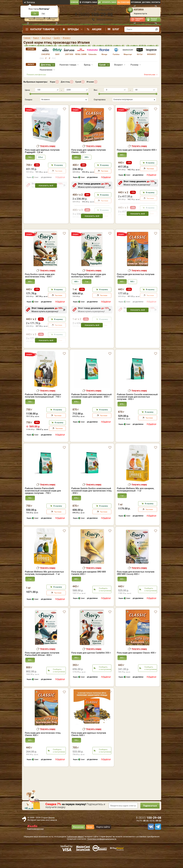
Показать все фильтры (36, 75)
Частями (104, 171)
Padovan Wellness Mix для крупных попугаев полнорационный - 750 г (43, 408)
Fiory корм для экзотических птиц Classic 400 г (43, 747)
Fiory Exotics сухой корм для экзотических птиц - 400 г (40, 288)
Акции (97, 29)
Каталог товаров (42, 29)
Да (35, 13)
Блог (116, 29)
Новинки (74, 2)
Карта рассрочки (35, 841)
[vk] (150, 839)
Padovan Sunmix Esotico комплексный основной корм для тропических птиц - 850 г (91, 503)
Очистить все (150, 75)
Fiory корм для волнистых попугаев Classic (136, 288)
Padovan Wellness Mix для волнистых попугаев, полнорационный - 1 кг (44, 586)
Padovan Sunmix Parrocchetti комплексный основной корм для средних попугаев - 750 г (43, 503)
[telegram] (158, 839)
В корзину (59, 165)
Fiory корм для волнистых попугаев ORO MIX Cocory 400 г (136, 586)
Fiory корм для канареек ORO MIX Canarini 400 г (89, 586)
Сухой (78, 82)
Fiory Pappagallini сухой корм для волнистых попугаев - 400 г (89, 288)
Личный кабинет (154, 19)
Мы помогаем (124, 2)
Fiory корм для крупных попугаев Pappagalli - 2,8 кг (42, 151)
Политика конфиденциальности (102, 852)
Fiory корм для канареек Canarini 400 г (137, 150)
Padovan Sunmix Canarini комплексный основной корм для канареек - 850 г (91, 408)
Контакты (156, 2)
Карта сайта (103, 839)
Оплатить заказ (109, 2)
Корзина (139, 9)
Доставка (146, 2)
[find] (157, 29)
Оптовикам (136, 2)
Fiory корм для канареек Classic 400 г (136, 665)
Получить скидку (48, 146)
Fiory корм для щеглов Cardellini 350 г (91, 665)
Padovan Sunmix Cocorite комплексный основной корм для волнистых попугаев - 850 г (137, 409)
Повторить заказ (139, 19)
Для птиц (65, 82)
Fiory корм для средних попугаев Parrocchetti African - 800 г (42, 667)
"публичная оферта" (75, 849)
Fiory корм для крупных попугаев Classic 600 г (89, 747)
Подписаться (149, 818)
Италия (90, 82)
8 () (94, 15)
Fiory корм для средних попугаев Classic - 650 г (89, 151)
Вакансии (78, 839)
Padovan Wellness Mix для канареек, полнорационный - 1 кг (136, 502)
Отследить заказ (90, 2)
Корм (53, 82)
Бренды (73, 29)
